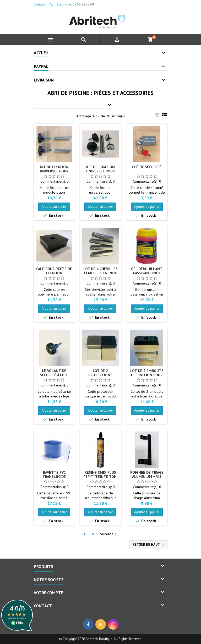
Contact (40, 4)
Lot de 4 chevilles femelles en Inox (100, 271)
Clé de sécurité (147, 167)
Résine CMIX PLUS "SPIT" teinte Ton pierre (100, 477)
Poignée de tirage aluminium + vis (147, 474)
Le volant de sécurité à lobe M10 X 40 (54, 375)
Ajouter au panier (54, 207)
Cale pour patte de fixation (54, 271)
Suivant (109, 534)
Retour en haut (149, 545)
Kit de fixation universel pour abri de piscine (54, 171)
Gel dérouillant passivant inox (147, 271)
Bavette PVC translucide (54, 474)
